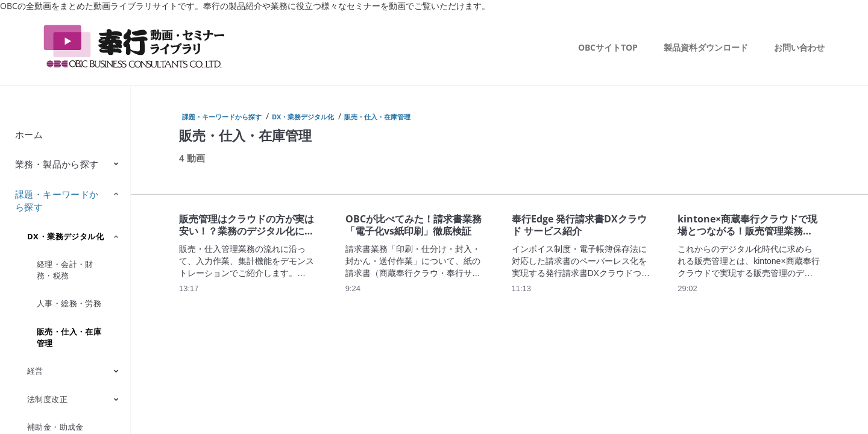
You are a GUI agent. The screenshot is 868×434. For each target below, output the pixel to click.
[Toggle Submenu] (116, 163)
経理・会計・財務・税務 (65, 270)
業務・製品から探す (57, 164)
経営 (35, 371)
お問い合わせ (799, 47)
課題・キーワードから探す (57, 200)
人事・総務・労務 (69, 303)
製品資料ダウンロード (706, 47)
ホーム (29, 134)
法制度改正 (47, 399)
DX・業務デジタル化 (65, 236)
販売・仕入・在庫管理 (69, 337)
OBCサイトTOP (608, 47)
